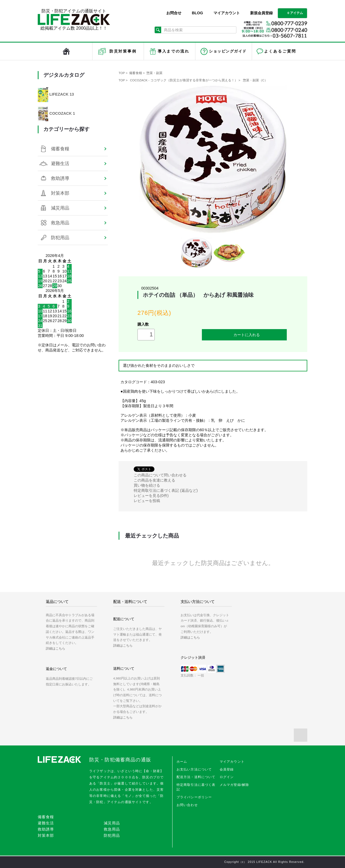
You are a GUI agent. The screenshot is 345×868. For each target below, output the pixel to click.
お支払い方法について (194, 769)
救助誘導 (60, 178)
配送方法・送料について (196, 777)
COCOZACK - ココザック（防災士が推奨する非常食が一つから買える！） (184, 80)
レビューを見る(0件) (151, 496)
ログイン (227, 777)
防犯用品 (60, 238)
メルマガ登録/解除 (234, 785)
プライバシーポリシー (194, 797)
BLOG (198, 13)
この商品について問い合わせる (160, 475)
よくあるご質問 (280, 51)
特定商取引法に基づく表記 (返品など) (166, 490)
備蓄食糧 (136, 73)
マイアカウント (227, 13)
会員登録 (227, 769)
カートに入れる (244, 335)
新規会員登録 (261, 13)
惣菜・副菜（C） (255, 80)
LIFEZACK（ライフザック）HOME (66, 51)
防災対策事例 (123, 51)
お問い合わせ (187, 805)
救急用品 (60, 223)
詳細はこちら (56, 649)
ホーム (182, 762)
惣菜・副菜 (154, 73)
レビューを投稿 (147, 501)
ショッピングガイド (228, 51)
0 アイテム (292, 13)
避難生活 (60, 163)
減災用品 (60, 208)
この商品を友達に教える (154, 480)
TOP (122, 73)
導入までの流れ (174, 51)
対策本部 (60, 193)
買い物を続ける (147, 485)
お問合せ (174, 13)
